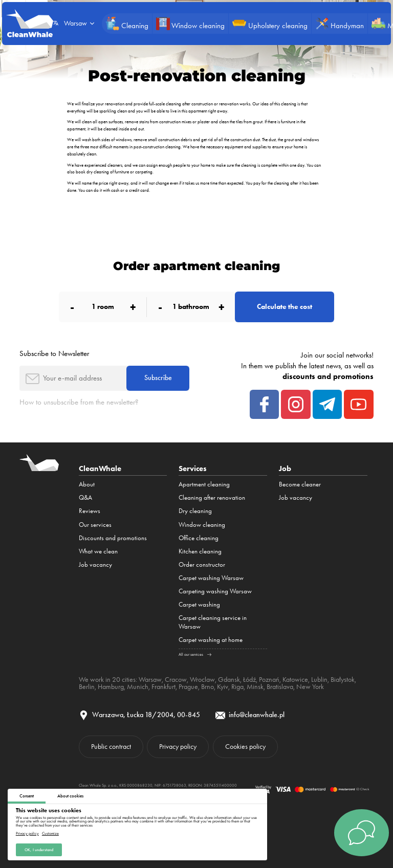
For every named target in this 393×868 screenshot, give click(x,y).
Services (193, 468)
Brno (208, 686)
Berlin (87, 686)
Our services (95, 525)
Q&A (85, 497)
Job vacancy (95, 564)
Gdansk (229, 679)
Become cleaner (300, 484)
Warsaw (150, 679)
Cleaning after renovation (212, 497)
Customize (50, 833)
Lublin (319, 679)
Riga (237, 686)
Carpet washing (199, 604)
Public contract (111, 746)
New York (310, 686)
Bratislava (280, 686)
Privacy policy (27, 833)
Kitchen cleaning (200, 551)
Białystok (343, 679)
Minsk (255, 686)
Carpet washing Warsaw (211, 578)
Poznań (269, 679)
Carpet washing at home (211, 640)
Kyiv (223, 686)
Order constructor (202, 564)
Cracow (176, 679)
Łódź (249, 679)
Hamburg (111, 686)
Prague (188, 686)
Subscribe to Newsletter (54, 353)
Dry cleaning (195, 511)
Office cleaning (199, 538)
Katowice (295, 679)
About (87, 484)
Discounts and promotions (113, 538)
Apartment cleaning (204, 484)
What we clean (98, 551)
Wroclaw (202, 679)
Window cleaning (202, 525)
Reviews (90, 511)
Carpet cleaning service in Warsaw (213, 622)
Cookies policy (245, 746)
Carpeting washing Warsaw (215, 591)
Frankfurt (163, 686)
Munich (138, 686)
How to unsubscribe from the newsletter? (79, 402)
